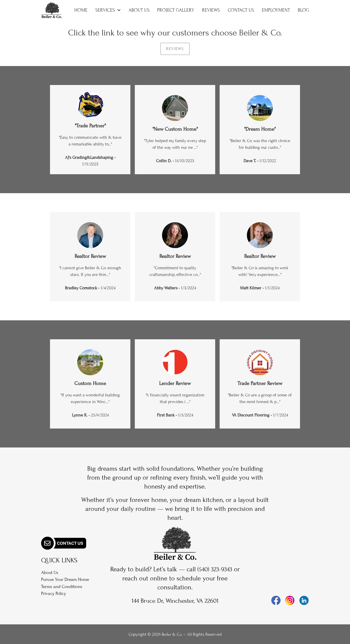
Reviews (211, 10)
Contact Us (241, 10)
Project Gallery (176, 10)
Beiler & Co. (172, 634)
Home (81, 10)
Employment (276, 10)
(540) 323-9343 (219, 569)
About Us (139, 10)
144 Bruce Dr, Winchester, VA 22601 (175, 601)
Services (108, 10)
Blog (303, 10)
